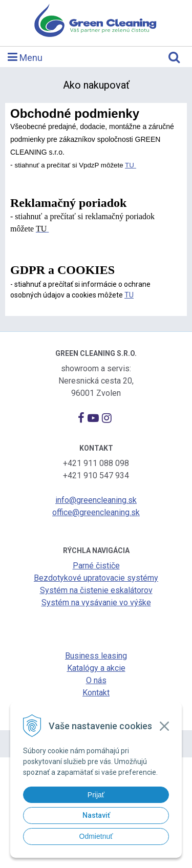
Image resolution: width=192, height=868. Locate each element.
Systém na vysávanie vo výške (96, 602)
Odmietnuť (96, 836)
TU (130, 165)
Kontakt (96, 693)
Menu (25, 57)
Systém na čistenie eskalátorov (96, 590)
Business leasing (96, 656)
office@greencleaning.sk (96, 512)
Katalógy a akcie (96, 668)
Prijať (96, 795)
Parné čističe (96, 566)
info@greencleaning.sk (96, 500)
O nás (96, 680)
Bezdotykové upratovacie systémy (96, 578)
